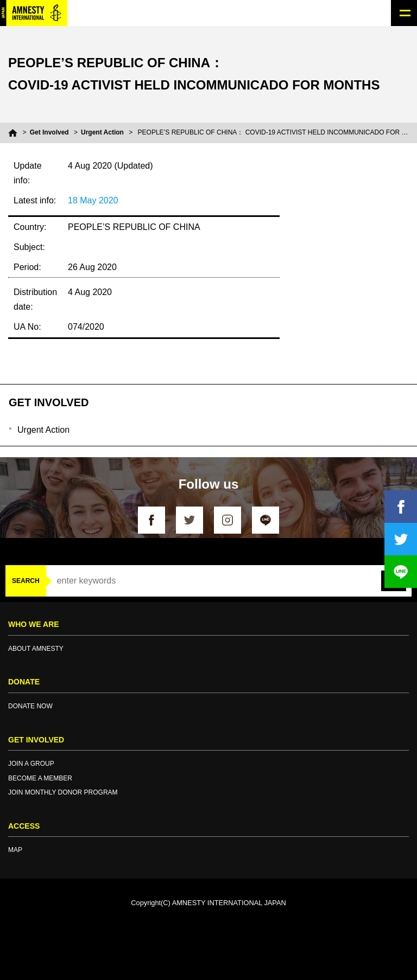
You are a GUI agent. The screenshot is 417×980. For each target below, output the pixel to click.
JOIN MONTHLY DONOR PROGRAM (63, 792)
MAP (15, 850)
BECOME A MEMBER (40, 778)
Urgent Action (102, 132)
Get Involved (49, 132)
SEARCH (26, 581)
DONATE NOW (30, 706)
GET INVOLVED (49, 402)
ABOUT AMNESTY (36, 649)
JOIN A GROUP (31, 764)
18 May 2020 (93, 200)
